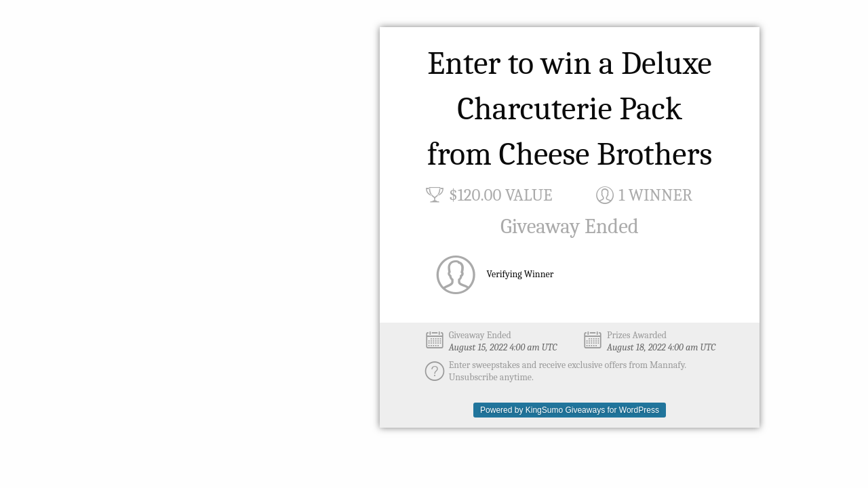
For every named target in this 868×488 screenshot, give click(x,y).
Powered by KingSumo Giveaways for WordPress (570, 410)
